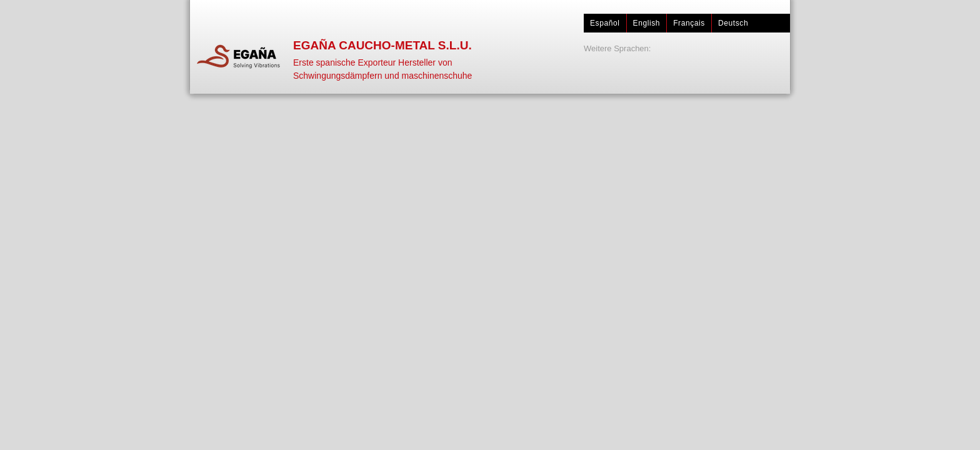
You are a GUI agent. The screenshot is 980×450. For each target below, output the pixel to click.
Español (605, 23)
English (647, 23)
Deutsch (733, 23)
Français (689, 23)
